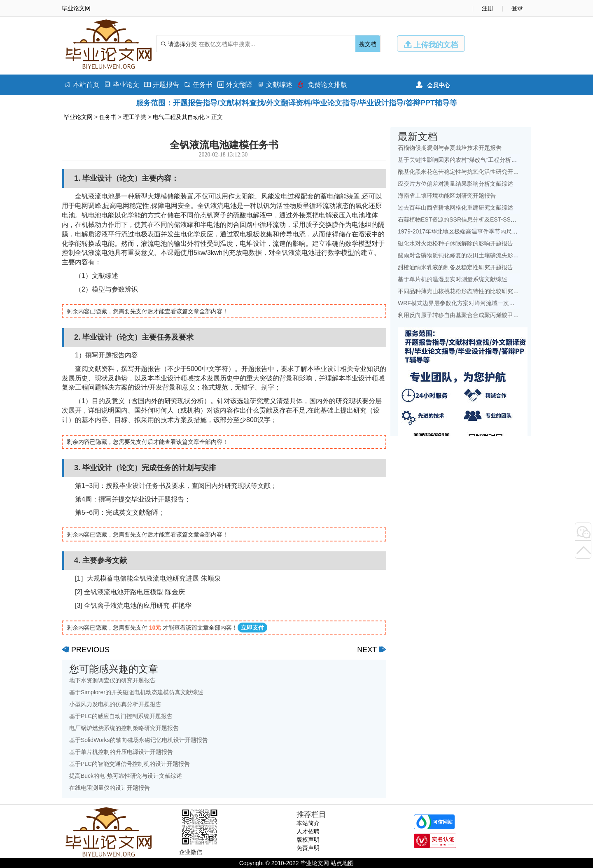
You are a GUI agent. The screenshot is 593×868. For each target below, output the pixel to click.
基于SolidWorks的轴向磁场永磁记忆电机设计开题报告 (139, 740)
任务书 (198, 85)
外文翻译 (235, 85)
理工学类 (135, 117)
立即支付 (252, 628)
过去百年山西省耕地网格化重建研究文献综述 (455, 208)
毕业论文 (122, 85)
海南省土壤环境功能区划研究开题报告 (447, 196)
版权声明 (308, 840)
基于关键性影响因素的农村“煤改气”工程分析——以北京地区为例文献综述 (492, 160)
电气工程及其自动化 (179, 117)
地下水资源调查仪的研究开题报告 (112, 680)
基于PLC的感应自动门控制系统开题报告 (121, 716)
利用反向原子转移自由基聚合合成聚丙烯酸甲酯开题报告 (470, 315)
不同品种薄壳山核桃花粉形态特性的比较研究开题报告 (467, 291)
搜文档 (368, 44)
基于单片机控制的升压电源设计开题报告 (121, 752)
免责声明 (308, 848)
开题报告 (162, 85)
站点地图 (342, 863)
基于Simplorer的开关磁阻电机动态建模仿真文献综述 (136, 692)
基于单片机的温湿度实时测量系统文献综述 (453, 279)
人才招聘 (308, 831)
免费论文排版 (322, 85)
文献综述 (275, 85)
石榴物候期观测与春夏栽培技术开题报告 (450, 148)
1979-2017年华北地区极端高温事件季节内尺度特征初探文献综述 (481, 231)
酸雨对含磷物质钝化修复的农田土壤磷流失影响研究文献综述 (476, 255)
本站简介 (308, 823)
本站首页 (82, 85)
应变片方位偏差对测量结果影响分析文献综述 (455, 184)
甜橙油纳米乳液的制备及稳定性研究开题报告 (455, 267)
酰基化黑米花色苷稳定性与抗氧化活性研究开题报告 (464, 172)
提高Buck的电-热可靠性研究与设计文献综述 (126, 776)
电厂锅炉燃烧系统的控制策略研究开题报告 (124, 728)
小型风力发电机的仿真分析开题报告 (115, 704)
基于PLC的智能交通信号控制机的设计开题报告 (130, 764)
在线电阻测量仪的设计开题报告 (110, 788)
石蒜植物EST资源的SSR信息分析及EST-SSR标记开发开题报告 (479, 219)
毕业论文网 (78, 117)
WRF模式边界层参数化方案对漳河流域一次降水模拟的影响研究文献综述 (491, 303)
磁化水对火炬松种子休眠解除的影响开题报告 (455, 243)
